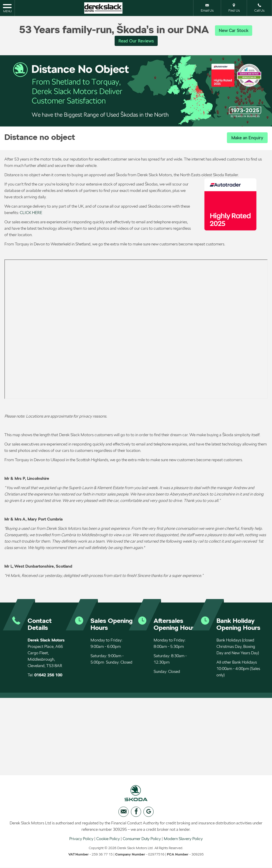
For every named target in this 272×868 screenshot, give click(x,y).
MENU (7, 8)
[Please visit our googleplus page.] (149, 813)
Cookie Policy (108, 840)
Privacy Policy (81, 840)
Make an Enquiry (246, 138)
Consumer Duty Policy (142, 840)
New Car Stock (234, 30)
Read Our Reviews (136, 41)
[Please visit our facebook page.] (136, 813)
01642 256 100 (48, 675)
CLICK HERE (31, 213)
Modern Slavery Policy (183, 840)
